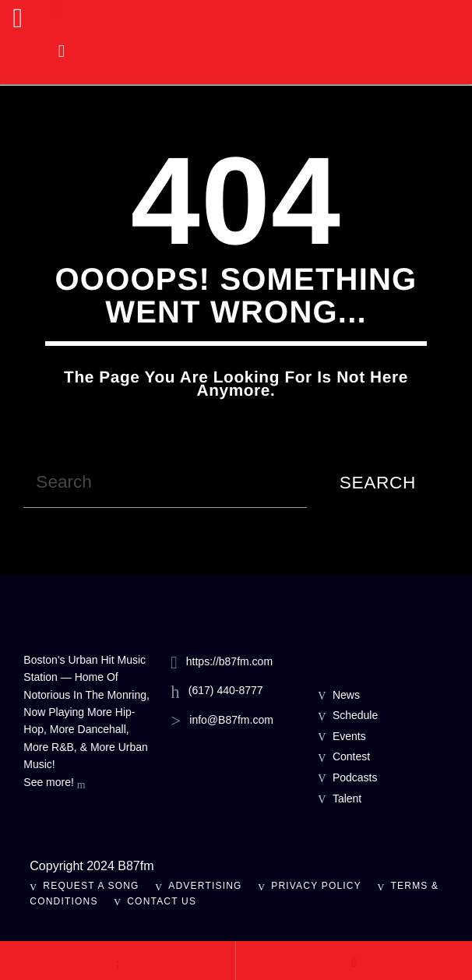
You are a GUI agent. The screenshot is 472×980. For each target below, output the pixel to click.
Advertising (205, 886)
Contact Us (162, 901)
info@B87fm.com (231, 720)
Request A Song (91, 886)
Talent (347, 798)
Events (349, 736)
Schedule (355, 715)
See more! (54, 784)
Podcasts (355, 777)
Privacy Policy (316, 886)
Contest (351, 756)
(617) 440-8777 (226, 690)
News (346, 695)
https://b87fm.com (229, 661)
